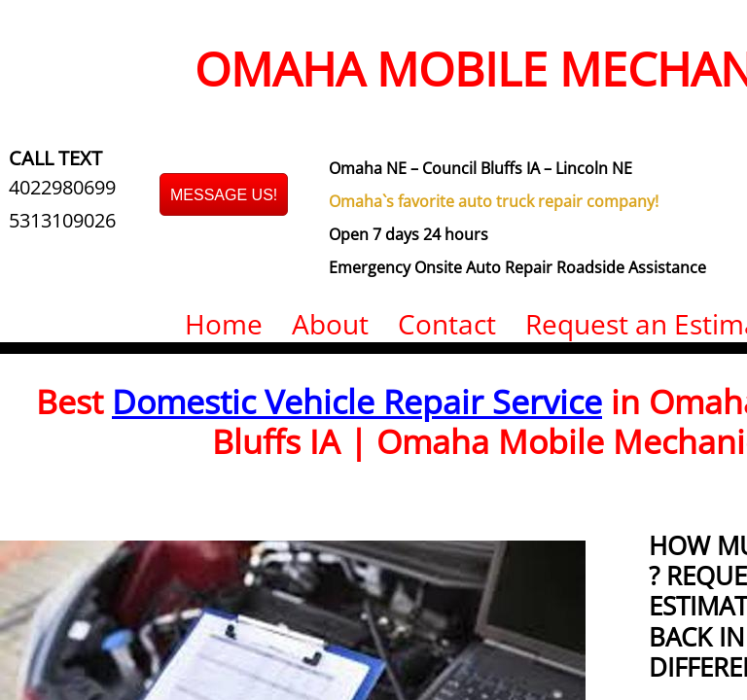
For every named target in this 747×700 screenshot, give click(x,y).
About (330, 324)
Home (224, 324)
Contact (447, 324)
